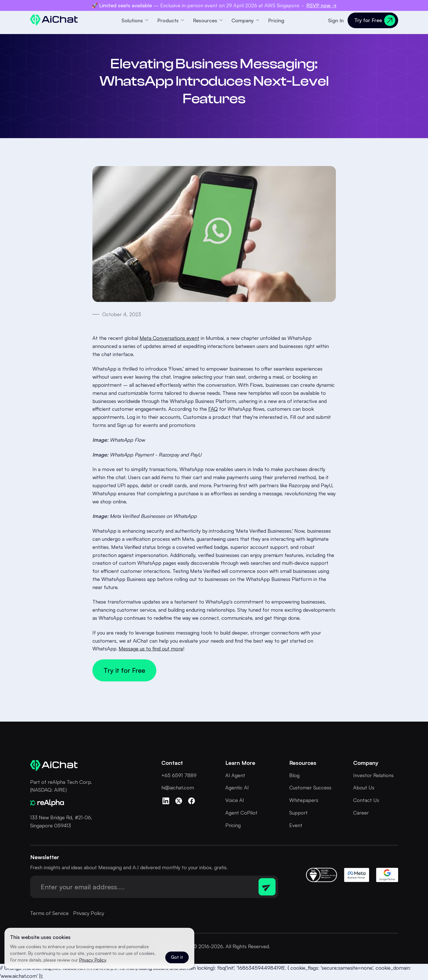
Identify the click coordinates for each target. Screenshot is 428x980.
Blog (294, 775)
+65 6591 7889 (179, 775)
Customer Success (310, 787)
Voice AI (235, 800)
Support (298, 813)
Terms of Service (49, 913)
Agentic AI (237, 787)
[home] (54, 20)
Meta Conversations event (169, 338)
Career (361, 813)
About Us (364, 787)
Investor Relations (373, 775)
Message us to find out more (151, 648)
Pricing (276, 20)
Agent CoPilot (241, 813)
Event (296, 825)
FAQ (213, 409)
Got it (177, 957)
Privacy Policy (89, 913)
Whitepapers (304, 800)
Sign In (336, 20)
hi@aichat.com (178, 787)
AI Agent (235, 775)
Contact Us (366, 800)
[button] (135, 20)
